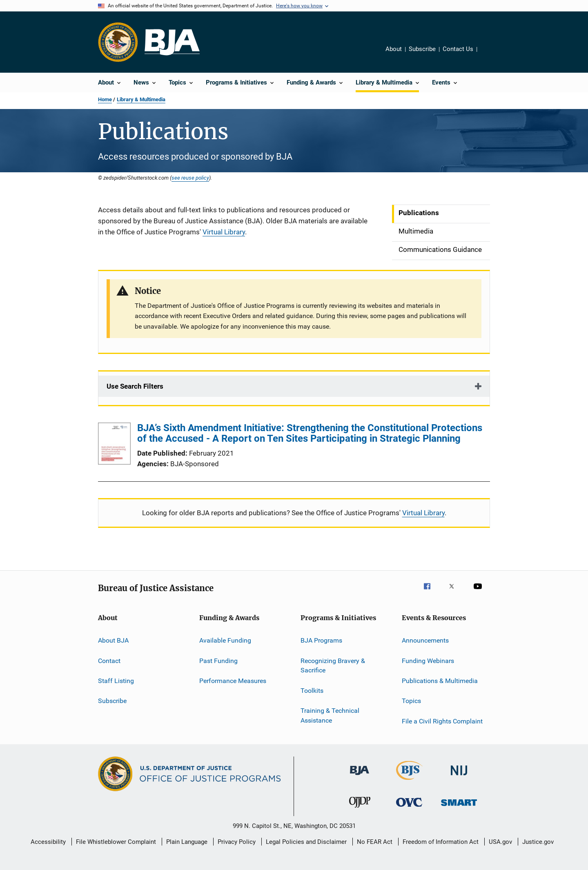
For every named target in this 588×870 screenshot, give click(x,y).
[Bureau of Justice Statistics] (409, 781)
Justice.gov (538, 842)
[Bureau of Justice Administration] (360, 777)
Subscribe (422, 49)
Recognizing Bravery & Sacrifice (333, 665)
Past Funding (218, 660)
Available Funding (225, 640)
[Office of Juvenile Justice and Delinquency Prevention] (360, 809)
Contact (109, 660)
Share (490, 55)
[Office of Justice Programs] (118, 42)
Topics (411, 701)
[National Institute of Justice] (459, 777)
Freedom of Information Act (441, 842)
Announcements (425, 640)
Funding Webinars (428, 660)
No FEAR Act (375, 842)
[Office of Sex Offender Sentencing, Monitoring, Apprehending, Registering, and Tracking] (459, 807)
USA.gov (500, 842)
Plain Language (187, 842)
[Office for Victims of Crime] (409, 808)
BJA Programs (321, 640)
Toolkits (312, 691)
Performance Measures (233, 681)
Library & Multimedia (141, 99)
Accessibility (48, 842)
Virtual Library (224, 232)
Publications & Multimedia (440, 681)
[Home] (172, 42)
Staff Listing (116, 681)
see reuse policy (190, 178)
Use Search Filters (135, 386)
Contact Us (458, 49)
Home (105, 99)
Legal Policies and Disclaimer (306, 842)
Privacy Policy (237, 842)
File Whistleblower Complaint (116, 842)
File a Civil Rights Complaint (442, 721)
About (394, 49)
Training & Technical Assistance (330, 715)
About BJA (113, 640)
